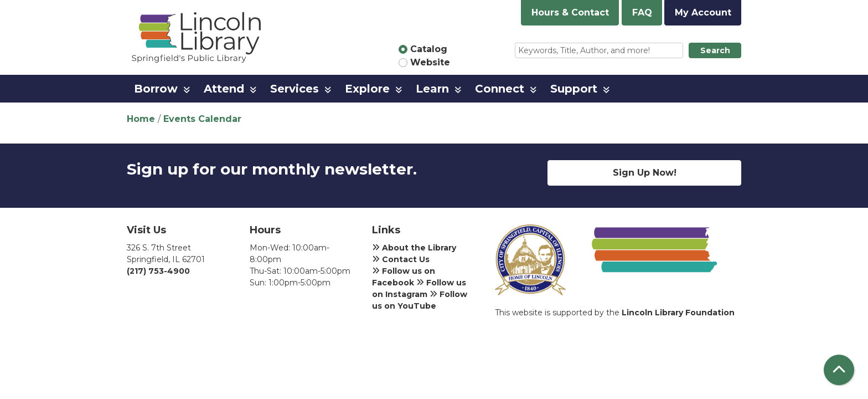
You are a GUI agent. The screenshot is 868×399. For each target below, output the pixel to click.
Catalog (429, 49)
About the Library (414, 248)
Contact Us (401, 259)
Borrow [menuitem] (156, 89)
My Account (703, 12)
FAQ (642, 12)
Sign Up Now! (645, 173)
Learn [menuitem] (432, 89)
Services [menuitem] (294, 89)
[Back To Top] (839, 370)
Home (141, 119)
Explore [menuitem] (367, 89)
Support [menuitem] (574, 89)
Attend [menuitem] (224, 89)
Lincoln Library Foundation (678, 313)
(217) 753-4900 (158, 271)
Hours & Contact (570, 12)
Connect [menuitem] (500, 89)
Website (430, 62)
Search (715, 50)
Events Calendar (202, 119)
